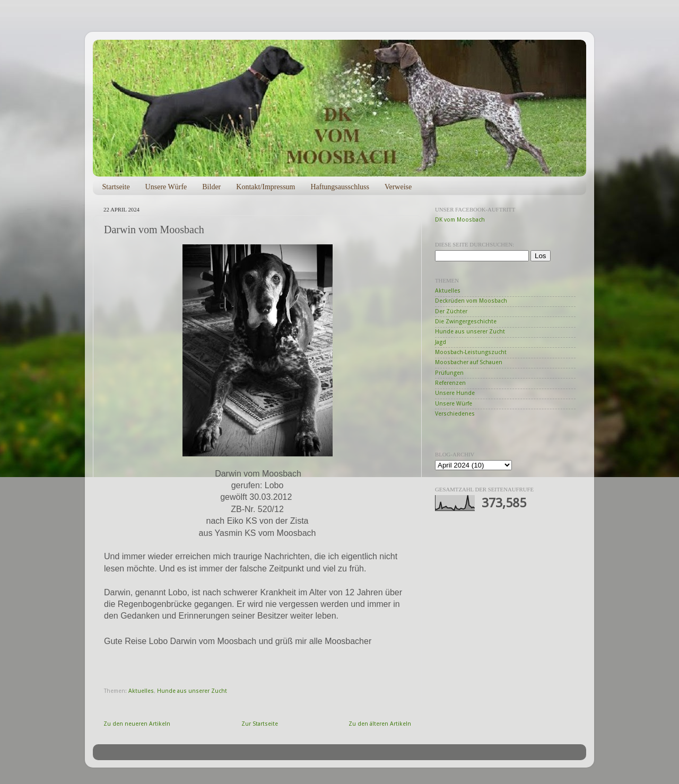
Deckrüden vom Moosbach (471, 301)
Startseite (116, 187)
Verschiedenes (455, 414)
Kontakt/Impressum (265, 187)
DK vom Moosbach (460, 220)
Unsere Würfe (166, 187)
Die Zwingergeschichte (466, 321)
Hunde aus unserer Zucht (192, 691)
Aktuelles (141, 691)
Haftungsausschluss (339, 187)
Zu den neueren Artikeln (137, 724)
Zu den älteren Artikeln (380, 724)
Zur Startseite (260, 724)
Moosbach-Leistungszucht (471, 352)
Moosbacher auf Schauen (469, 362)
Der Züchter (451, 311)
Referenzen (450, 383)
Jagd (441, 342)
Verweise (398, 187)
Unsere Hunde (455, 393)
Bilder (211, 187)
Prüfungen (449, 373)
